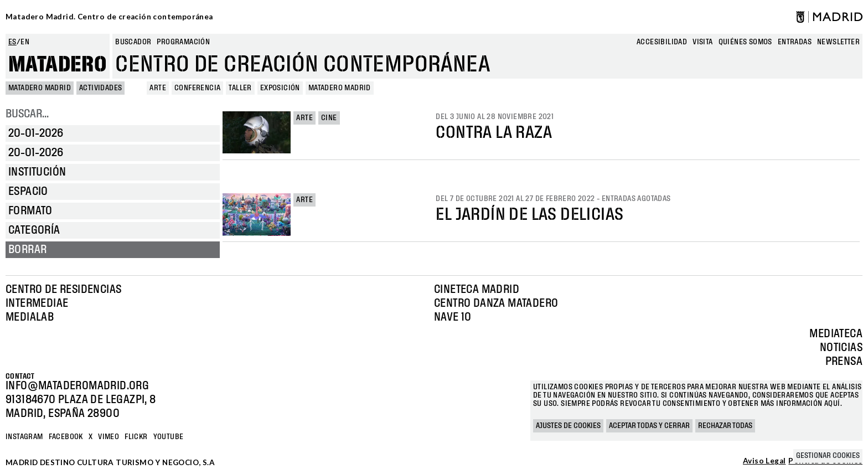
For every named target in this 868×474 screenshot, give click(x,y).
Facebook (66, 437)
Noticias (841, 348)
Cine (329, 118)
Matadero (58, 65)
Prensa (844, 362)
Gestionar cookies (828, 456)
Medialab (30, 317)
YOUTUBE (169, 437)
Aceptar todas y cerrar (649, 426)
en (25, 42)
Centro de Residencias (63, 290)
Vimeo (108, 437)
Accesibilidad (662, 42)
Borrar (27, 250)
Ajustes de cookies (568, 426)
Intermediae (37, 303)
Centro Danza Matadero (496, 303)
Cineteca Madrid (477, 290)
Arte (304, 118)
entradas (795, 42)
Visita (702, 42)
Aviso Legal (764, 461)
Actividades (100, 88)
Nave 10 (453, 317)
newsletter (838, 42)
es (12, 42)
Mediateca (836, 334)
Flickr (136, 437)
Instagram (24, 437)
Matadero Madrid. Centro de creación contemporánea (109, 17)
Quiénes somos (745, 42)
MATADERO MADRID (40, 88)
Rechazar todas (725, 426)
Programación (183, 42)
